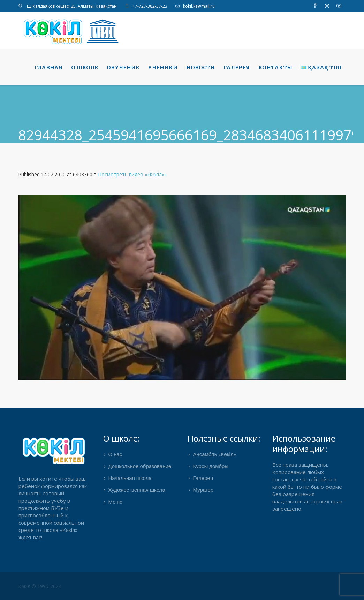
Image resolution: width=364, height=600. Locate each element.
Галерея (203, 479)
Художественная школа (137, 490)
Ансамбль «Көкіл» (214, 455)
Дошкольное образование (140, 467)
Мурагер (203, 490)
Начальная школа (130, 479)
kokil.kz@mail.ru (199, 6)
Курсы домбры (211, 467)
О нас (115, 455)
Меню (116, 502)
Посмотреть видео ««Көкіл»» (132, 174)
